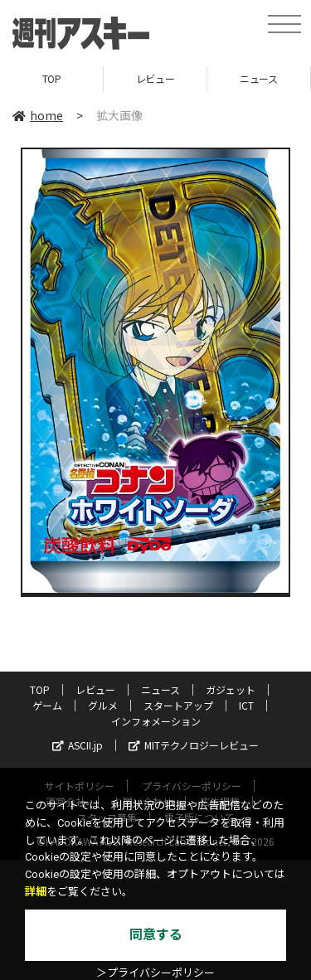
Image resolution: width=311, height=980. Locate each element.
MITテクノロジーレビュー (194, 745)
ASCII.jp (78, 745)
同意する (156, 935)
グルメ (103, 705)
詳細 (36, 892)
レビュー (155, 78)
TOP (52, 78)
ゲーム (47, 705)
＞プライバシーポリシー (155, 973)
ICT (246, 705)
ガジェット (231, 689)
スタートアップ (178, 705)
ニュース (258, 78)
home (38, 115)
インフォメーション (156, 721)
